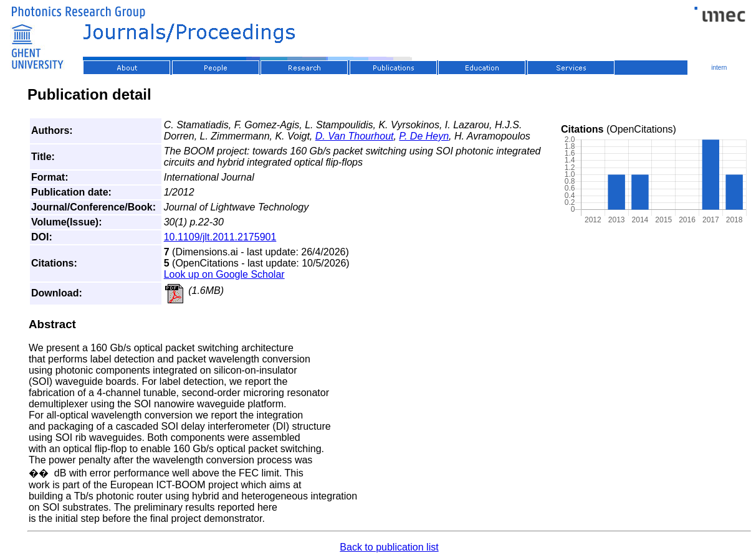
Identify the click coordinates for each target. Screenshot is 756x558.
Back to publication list (389, 547)
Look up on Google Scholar (224, 274)
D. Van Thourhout (355, 136)
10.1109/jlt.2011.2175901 (220, 237)
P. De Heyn (424, 136)
